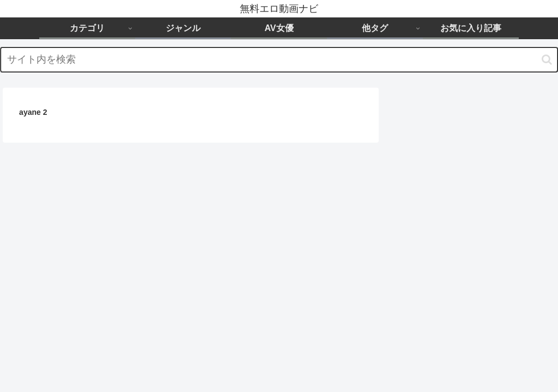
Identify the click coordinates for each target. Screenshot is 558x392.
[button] (547, 60)
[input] (279, 60)
